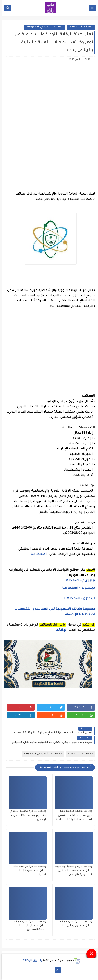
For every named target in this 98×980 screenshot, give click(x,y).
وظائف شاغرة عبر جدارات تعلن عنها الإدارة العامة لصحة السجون (29, 926)
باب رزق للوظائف (30, 961)
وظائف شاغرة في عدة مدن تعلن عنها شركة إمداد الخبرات (28, 871)
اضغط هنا (38, 554)
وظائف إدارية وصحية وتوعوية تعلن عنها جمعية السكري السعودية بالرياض (72, 871)
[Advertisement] (49, 119)
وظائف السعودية (79, 27)
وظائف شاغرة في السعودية (43, 27)
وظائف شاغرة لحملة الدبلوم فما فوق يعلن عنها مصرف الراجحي (27, 816)
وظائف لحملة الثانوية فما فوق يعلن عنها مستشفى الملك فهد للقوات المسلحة (73, 816)
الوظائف (59, 630)
